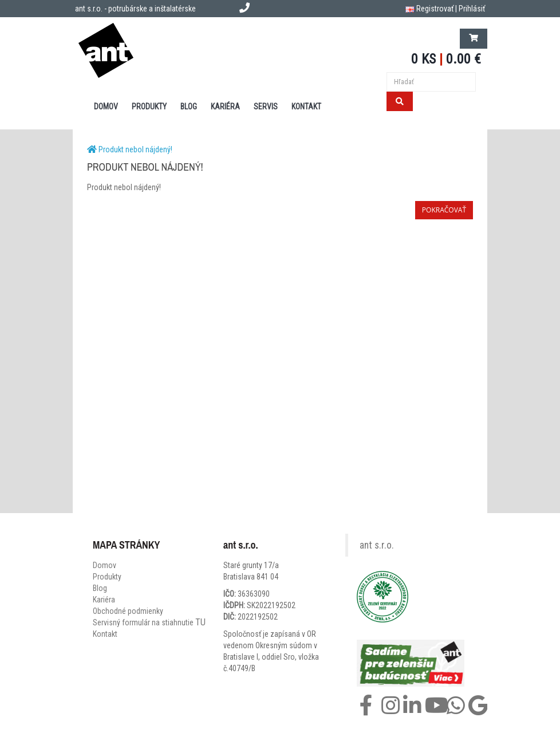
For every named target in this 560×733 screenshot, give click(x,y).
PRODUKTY (149, 107)
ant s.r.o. (377, 545)
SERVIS (266, 107)
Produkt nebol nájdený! (135, 149)
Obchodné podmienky (128, 611)
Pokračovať (444, 210)
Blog (100, 588)
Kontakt (105, 634)
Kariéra (225, 107)
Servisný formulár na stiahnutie (149, 622)
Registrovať (435, 9)
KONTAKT (306, 107)
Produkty (107, 577)
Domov (104, 565)
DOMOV (106, 107)
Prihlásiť (472, 9)
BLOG (189, 107)
